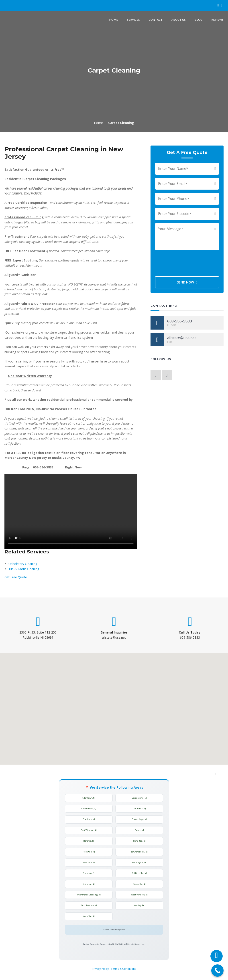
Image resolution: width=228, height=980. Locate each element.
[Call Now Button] (217, 971)
